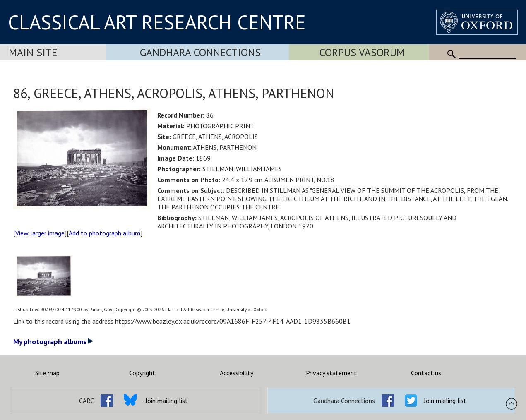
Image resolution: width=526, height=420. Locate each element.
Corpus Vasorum (362, 52)
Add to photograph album (104, 233)
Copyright (142, 373)
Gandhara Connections (200, 52)
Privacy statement (331, 373)
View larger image (40, 233)
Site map (47, 373)
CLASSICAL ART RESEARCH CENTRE (157, 22)
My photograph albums (53, 342)
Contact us (426, 373)
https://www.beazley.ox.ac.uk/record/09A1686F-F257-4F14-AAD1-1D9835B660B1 (233, 321)
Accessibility (237, 373)
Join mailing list (167, 401)
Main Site (33, 52)
